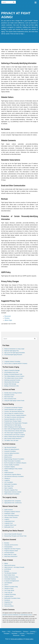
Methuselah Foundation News (12, 598)
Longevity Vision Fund (10, 525)
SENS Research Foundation (12, 494)
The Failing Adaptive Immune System (14, 376)
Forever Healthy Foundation (12, 465)
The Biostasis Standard (11, 573)
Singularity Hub (8, 602)
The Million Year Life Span (11, 440)
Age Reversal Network (10, 447)
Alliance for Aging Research (12, 449)
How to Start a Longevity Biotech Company (16, 363)
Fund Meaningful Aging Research (13, 355)
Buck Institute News (10, 575)
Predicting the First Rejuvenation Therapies (16, 423)
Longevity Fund (8, 523)
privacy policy (29, 639)
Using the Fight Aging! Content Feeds (14, 401)
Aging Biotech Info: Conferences (13, 503)
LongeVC (7, 519)
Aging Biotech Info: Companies (13, 501)
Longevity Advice (9, 596)
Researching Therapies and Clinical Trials (15, 536)
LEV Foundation (9, 482)
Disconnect (8, 316)
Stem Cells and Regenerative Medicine (15, 429)
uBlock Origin (8, 320)
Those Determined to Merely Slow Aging (15, 431)
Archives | (23, 633)
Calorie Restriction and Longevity (13, 409)
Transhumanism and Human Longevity (15, 435)
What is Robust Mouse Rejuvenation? (14, 437)
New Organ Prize (9, 486)
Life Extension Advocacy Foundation (14, 476)
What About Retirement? (11, 556)
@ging (6, 563)
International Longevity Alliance (13, 474)
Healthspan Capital (9, 513)
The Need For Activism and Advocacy (14, 417)
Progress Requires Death (11, 551)
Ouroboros (7, 600)
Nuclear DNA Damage (10, 384)
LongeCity (7, 480)
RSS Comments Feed (10, 399)
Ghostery (7, 318)
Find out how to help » (17, 34)
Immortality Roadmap (10, 579)
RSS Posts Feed (9, 397)
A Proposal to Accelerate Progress (13, 407)
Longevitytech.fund (9, 521)
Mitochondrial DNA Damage (12, 382)
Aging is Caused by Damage (12, 370)
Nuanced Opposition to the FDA (13, 419)
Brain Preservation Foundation (12, 461)
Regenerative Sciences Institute (13, 492)
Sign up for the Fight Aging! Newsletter (15, 353)
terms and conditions (17, 639)
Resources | (17, 635)
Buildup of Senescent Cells (11, 386)
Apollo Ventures (9, 510)
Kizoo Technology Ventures (12, 515)
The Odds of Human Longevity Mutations (15, 415)
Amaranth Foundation (10, 451)
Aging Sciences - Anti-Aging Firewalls (14, 567)
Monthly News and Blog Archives (13, 393)
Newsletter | (15, 633)
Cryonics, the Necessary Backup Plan (14, 411)
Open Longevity (9, 488)
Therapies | (7, 633)
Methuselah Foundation (11, 484)
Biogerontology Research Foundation (14, 459)
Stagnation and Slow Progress (12, 549)
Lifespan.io (7, 478)
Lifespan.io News (9, 589)
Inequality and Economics (11, 545)
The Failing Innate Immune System (14, 378)
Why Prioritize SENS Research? (13, 438)
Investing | (34, 632)
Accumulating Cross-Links (11, 372)
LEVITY (6, 585)
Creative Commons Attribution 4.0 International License (17, 615)
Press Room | (31, 633)
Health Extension (9, 473)
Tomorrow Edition (9, 606)
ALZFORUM (8, 569)
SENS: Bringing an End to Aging (13, 427)
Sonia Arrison (8, 604)
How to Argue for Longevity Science (14, 413)
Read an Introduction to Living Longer (14, 349)
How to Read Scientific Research (13, 534)
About (24, 635)
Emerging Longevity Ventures (12, 512)
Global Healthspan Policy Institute (13, 469)
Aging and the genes (10, 565)
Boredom (7, 543)
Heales (6, 471)
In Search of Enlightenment (12, 581)
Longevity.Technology (10, 594)
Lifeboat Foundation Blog (11, 587)
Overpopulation (8, 547)
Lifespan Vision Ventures (11, 517)
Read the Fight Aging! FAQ (11, 351)
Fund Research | (17, 632)
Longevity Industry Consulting (12, 361)
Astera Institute (8, 455)
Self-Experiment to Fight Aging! (13, 425)
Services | (26, 632)
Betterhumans (8, 457)
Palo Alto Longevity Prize (11, 490)
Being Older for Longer (10, 554)
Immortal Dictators (9, 553)
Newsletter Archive (9, 395)
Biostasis (7, 571)
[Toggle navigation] (35, 2)
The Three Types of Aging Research (14, 433)
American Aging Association (12, 453)
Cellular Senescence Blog (11, 577)
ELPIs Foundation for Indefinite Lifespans (15, 463)
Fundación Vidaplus (10, 467)
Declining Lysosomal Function (12, 380)
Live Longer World (9, 590)
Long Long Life (8, 592)
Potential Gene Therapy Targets (13, 421)
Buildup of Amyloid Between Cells (13, 374)
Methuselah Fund (9, 527)
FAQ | (10, 632)
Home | (5, 632)
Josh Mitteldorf (8, 583)
